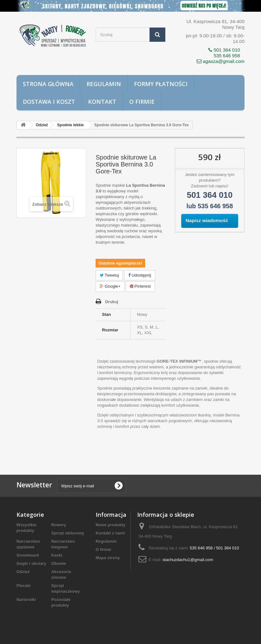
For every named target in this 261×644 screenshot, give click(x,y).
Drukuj (112, 302)
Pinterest (140, 286)
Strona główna (48, 84)
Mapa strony (108, 558)
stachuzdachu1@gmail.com (188, 560)
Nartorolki (26, 600)
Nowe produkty (111, 525)
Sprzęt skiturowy (68, 533)
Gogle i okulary (31, 563)
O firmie (142, 102)
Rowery (59, 525)
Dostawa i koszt (49, 102)
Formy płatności (161, 84)
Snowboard (28, 555)
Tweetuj (109, 275)
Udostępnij (140, 275)
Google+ (110, 286)
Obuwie (59, 563)
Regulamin (104, 84)
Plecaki (24, 586)
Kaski (57, 555)
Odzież (23, 572)
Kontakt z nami (110, 533)
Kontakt (102, 102)
